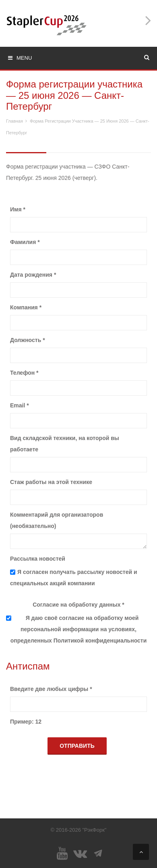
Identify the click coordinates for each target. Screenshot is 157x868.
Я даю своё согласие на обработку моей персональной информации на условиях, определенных (79, 629)
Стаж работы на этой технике (51, 482)
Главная (14, 121)
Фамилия (25, 242)
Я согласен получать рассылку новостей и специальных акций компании (74, 578)
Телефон (24, 373)
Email (20, 405)
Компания (26, 307)
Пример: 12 (26, 722)
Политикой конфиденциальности (100, 641)
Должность (28, 340)
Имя (18, 209)
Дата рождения (33, 275)
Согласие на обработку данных (78, 605)
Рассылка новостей (38, 559)
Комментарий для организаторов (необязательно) (57, 520)
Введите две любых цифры (51, 689)
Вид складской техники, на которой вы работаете (65, 444)
